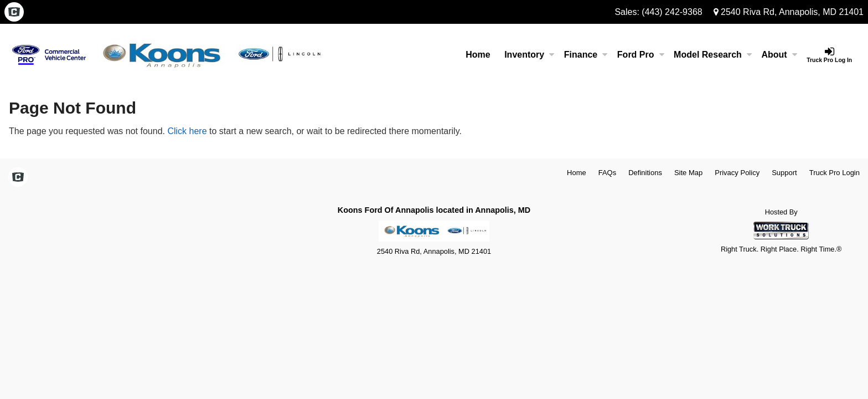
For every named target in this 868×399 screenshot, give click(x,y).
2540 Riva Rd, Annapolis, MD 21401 (789, 12)
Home (478, 55)
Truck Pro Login (835, 173)
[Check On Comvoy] (14, 13)
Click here (187, 131)
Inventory (529, 55)
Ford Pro (641, 55)
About (779, 55)
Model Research (713, 55)
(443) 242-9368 (672, 12)
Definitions (645, 173)
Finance (586, 55)
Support (784, 173)
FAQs (608, 173)
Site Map (688, 173)
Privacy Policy (737, 173)
